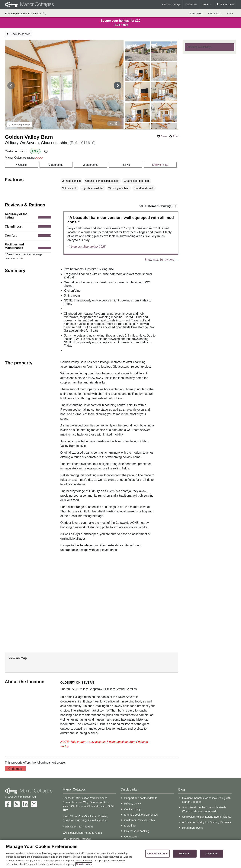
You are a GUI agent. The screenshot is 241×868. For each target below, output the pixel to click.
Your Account (225, 4)
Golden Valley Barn (29, 137)
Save (164, 136)
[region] (120, 854)
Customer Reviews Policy (140, 820)
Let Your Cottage (171, 5)
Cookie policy (132, 809)
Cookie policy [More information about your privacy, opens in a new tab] (84, 864)
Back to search (21, 34)
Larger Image (20, 125)
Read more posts (192, 828)
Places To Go (196, 14)
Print (176, 136)
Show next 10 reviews (159, 260)
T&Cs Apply (121, 25)
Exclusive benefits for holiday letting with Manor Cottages (206, 800)
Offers (230, 14)
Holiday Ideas (215, 14)
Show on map (160, 165)
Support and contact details (141, 798)
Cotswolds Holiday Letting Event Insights (207, 817)
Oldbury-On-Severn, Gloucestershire (50, 143)
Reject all (185, 854)
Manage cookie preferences (141, 815)
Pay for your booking (137, 831)
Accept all (212, 854)
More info (130, 826)
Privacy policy (133, 804)
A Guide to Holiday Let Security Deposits (206, 822)
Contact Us (191, 5)
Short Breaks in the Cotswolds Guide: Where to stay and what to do (205, 809)
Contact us (131, 837)
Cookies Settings (158, 854)
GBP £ (207, 5)
